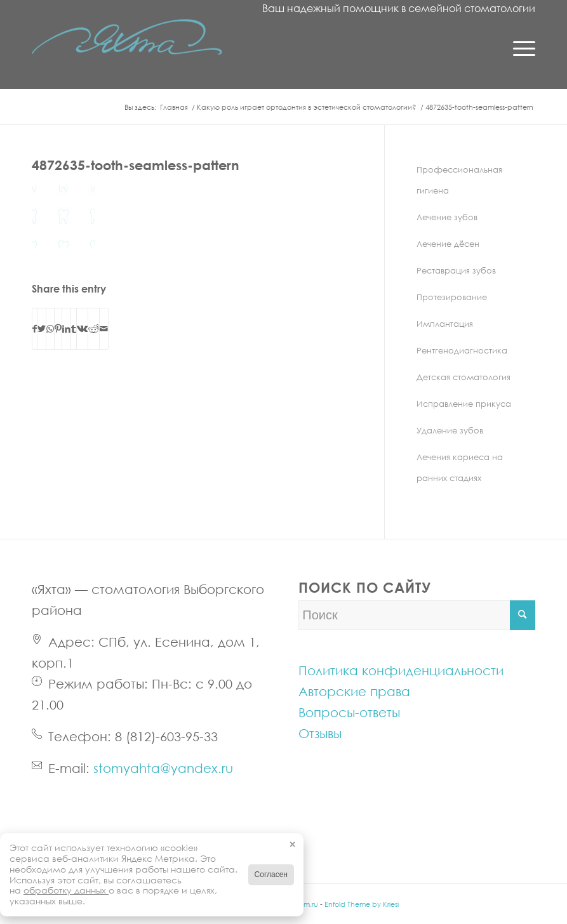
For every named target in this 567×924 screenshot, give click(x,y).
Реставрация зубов (456, 270)
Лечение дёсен (448, 244)
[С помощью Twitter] (42, 329)
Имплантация (445, 324)
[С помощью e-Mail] (104, 329)
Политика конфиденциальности (401, 670)
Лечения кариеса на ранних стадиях (460, 467)
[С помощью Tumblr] (74, 329)
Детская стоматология (464, 377)
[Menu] (518, 48)
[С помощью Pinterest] (58, 329)
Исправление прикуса (464, 404)
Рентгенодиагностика (462, 350)
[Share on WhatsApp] (50, 329)
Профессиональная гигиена (459, 180)
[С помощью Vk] (82, 329)
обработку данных (66, 890)
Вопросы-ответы (349, 712)
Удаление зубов (450, 430)
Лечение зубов (447, 217)
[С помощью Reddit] (94, 329)
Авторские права (354, 691)
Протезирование (452, 297)
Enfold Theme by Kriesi (362, 904)
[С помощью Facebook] (35, 329)
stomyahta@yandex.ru (163, 768)
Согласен (271, 874)
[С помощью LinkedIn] (66, 329)
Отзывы (320, 733)
